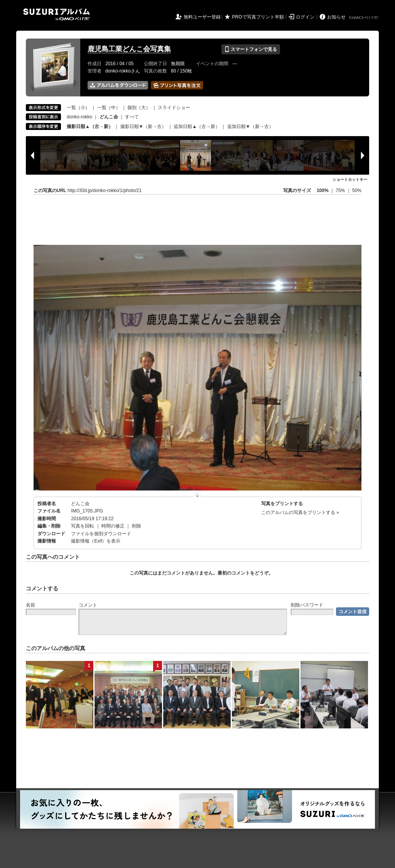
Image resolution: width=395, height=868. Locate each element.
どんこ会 (80, 504)
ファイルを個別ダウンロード (101, 534)
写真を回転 (83, 526)
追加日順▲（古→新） (197, 126)
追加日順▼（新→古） (250, 126)
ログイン (305, 17)
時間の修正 (113, 526)
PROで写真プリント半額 (258, 17)
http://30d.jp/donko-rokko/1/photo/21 (105, 190)
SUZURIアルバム (57, 14)
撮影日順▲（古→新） (90, 126)
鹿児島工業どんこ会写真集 (129, 49)
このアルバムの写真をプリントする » (300, 512)
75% (341, 190)
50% (357, 190)
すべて (132, 117)
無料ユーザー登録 (202, 17)
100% (323, 190)
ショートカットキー (350, 179)
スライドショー (174, 108)
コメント (88, 605)
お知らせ (336, 17)
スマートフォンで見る (251, 49)
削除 (137, 526)
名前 (30, 605)
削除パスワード (307, 605)
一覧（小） (78, 108)
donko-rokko (79, 117)
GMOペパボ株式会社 (365, 18)
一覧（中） (109, 108)
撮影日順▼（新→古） (143, 126)
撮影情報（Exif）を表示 (96, 541)
